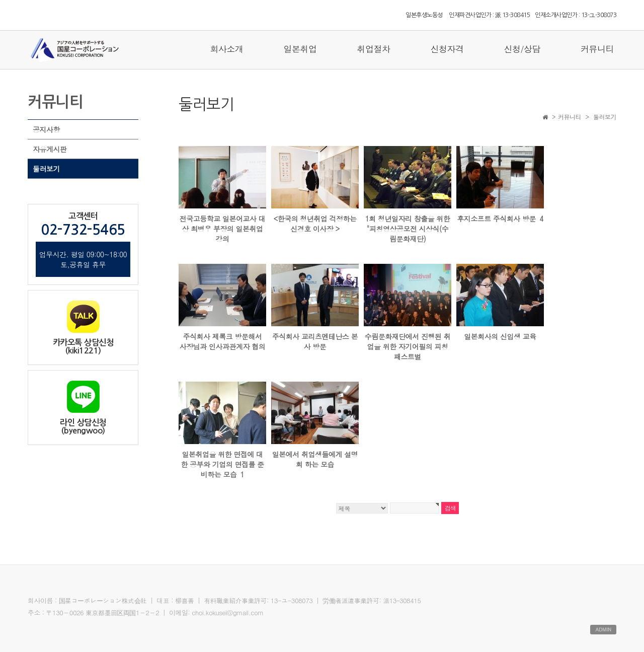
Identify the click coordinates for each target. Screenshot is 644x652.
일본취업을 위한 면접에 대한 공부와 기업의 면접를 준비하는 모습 (222, 464)
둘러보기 (46, 169)
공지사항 (46, 129)
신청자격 (447, 49)
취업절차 (373, 49)
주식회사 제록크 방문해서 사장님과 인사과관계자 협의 (222, 341)
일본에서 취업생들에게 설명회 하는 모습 (315, 459)
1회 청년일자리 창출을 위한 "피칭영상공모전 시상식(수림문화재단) (408, 229)
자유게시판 (50, 149)
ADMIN (603, 629)
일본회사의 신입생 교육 (500, 336)
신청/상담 (522, 49)
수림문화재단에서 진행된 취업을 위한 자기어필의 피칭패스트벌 (408, 346)
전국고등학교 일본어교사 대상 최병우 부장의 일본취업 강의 (222, 229)
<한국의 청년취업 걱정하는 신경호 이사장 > (315, 224)
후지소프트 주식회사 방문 (500, 219)
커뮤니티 (597, 49)
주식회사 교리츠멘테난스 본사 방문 (315, 341)
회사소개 (226, 49)
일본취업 (300, 49)
